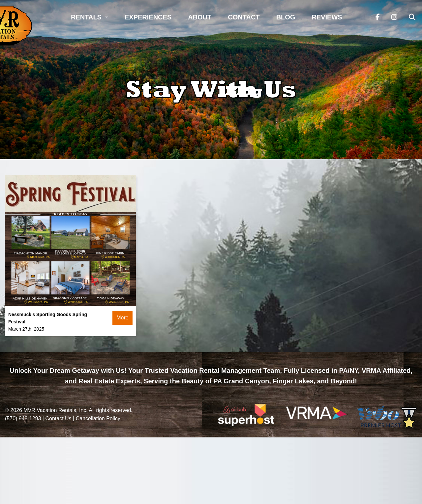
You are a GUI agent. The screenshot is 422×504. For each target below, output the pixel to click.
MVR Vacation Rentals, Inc (55, 410)
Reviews (327, 17)
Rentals (86, 17)
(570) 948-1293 (23, 418)
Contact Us (58, 418)
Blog (286, 17)
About (200, 17)
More (122, 318)
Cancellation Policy (98, 418)
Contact (244, 17)
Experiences (148, 17)
